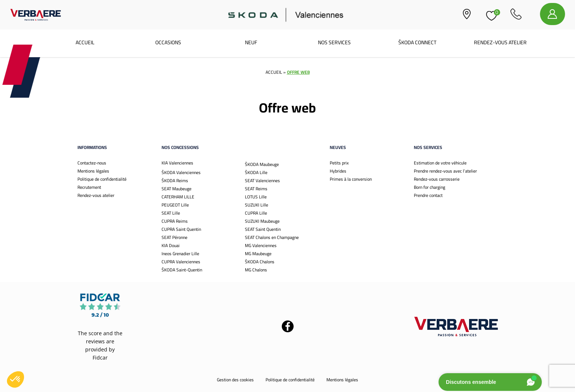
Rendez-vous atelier (500, 42)
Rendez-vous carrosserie (437, 179)
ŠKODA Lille (256, 172)
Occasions (168, 42)
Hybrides (338, 171)
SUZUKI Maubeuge (262, 221)
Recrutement (89, 187)
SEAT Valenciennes (262, 181)
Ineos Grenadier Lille (180, 254)
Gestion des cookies (235, 380)
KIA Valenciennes (177, 163)
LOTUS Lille (256, 197)
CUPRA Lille (256, 213)
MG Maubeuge (258, 254)
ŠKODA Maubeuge (262, 164)
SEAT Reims (256, 189)
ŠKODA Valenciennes (181, 172)
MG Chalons (256, 270)
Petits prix (339, 163)
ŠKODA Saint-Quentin (182, 270)
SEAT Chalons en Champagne (272, 237)
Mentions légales (93, 171)
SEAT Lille (171, 213)
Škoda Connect (417, 42)
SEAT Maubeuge (176, 189)
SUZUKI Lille (257, 205)
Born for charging (429, 187)
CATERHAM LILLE (178, 197)
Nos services (334, 42)
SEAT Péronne (174, 237)
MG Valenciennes (261, 245)
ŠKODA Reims (175, 181)
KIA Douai (171, 245)
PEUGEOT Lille (175, 205)
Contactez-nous (92, 163)
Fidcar (100, 358)
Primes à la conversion (351, 179)
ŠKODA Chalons (260, 262)
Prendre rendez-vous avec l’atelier (445, 171)
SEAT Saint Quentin (263, 229)
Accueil (85, 42)
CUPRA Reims (175, 221)
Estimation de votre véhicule (440, 163)
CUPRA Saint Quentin (181, 229)
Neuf (251, 42)
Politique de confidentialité (102, 179)
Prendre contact (428, 195)
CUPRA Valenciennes (181, 262)
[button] (15, 379)
